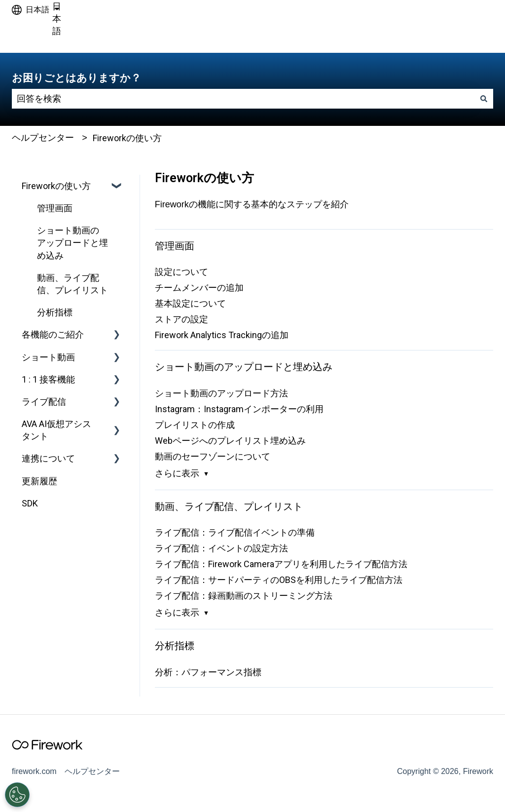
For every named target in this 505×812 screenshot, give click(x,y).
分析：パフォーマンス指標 (208, 672)
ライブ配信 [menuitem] (44, 402)
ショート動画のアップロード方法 (221, 393)
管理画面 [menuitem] (55, 208)
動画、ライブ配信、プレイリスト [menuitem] (72, 284)
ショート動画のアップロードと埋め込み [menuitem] (72, 243)
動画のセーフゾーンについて (213, 456)
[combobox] (243, 99)
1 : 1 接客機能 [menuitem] (48, 379)
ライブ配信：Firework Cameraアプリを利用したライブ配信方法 (281, 564)
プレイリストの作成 (195, 425)
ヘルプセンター (43, 137)
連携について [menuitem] (48, 458)
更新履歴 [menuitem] (39, 481)
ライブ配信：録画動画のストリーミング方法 (244, 596)
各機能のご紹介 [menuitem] (53, 334)
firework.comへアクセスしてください (424, 36)
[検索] (484, 99)
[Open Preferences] (17, 795)
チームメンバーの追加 (199, 288)
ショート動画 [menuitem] (48, 357)
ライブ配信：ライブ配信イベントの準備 (235, 532)
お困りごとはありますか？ (76, 78)
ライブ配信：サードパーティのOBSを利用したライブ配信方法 (279, 580)
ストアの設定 (181, 319)
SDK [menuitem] (30, 503)
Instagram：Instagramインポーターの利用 (239, 409)
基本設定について (190, 303)
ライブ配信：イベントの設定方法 (221, 548)
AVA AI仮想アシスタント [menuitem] (56, 430)
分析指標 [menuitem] (55, 312)
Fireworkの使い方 (127, 138)
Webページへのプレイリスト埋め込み (230, 441)
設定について (181, 272)
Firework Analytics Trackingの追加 (222, 335)
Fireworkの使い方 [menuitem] (56, 186)
